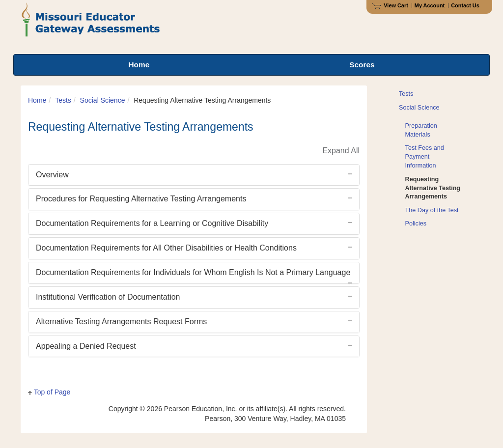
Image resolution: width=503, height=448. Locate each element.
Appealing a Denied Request (86, 346)
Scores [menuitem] (362, 65)
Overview (52, 175)
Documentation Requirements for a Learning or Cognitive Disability (152, 223)
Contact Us (465, 5)
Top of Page (52, 392)
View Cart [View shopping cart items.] (390, 5)
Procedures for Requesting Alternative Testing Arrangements (141, 199)
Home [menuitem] (139, 65)
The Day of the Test (432, 210)
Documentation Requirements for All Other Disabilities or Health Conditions (166, 248)
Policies (416, 224)
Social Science (103, 100)
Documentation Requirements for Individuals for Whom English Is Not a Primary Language (193, 272)
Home (37, 100)
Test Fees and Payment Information (425, 157)
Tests (63, 100)
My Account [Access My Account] (430, 5)
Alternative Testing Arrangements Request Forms (121, 322)
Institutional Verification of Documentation (108, 297)
